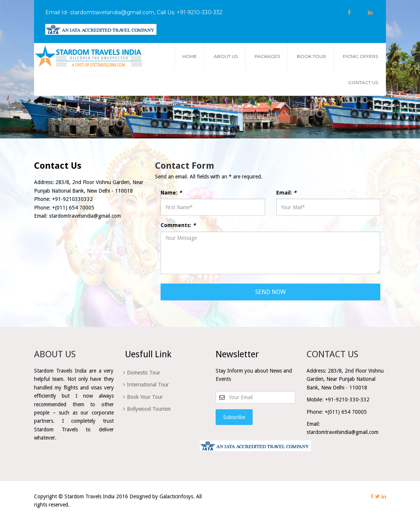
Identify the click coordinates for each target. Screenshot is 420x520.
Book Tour (311, 56)
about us (226, 56)
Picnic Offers (360, 56)
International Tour (148, 385)
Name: (171, 193)
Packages (267, 56)
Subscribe (234, 417)
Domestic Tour (144, 373)
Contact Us (363, 82)
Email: (286, 193)
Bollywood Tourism (149, 409)
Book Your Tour (145, 397)
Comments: (178, 225)
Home (190, 56)
